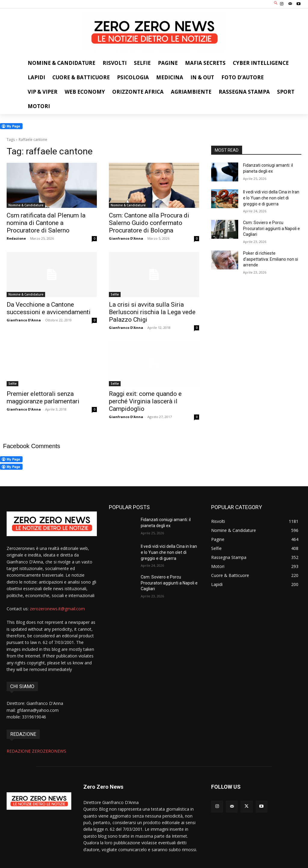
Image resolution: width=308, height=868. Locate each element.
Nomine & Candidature (26, 205)
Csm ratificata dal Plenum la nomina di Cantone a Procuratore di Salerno (46, 223)
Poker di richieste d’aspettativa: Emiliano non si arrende (271, 259)
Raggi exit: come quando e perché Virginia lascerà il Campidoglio (145, 401)
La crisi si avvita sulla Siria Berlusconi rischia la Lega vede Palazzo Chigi (152, 312)
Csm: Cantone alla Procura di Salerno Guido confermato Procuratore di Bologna (149, 223)
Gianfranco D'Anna (126, 238)
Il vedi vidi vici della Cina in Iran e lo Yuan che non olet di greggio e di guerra (271, 198)
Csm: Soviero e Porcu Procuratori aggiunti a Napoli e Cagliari (271, 228)
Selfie (115, 294)
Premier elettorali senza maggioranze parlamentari (43, 398)
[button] (276, 3)
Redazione (16, 238)
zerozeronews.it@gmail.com (57, 609)
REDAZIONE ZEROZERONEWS (36, 751)
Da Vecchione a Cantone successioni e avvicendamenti (49, 308)
